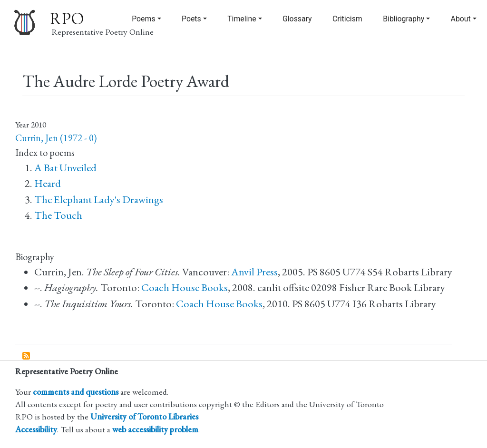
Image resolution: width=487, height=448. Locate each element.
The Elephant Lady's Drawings (99, 200)
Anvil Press (254, 272)
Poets (191, 19)
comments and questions (76, 392)
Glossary (297, 19)
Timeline (242, 19)
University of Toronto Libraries (144, 416)
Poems (143, 19)
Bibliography (404, 19)
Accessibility (36, 429)
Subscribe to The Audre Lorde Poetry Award (27, 356)
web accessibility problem (155, 429)
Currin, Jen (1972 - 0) (56, 138)
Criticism (347, 19)
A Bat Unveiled (65, 168)
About (461, 19)
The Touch (58, 215)
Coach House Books (185, 287)
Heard (48, 183)
